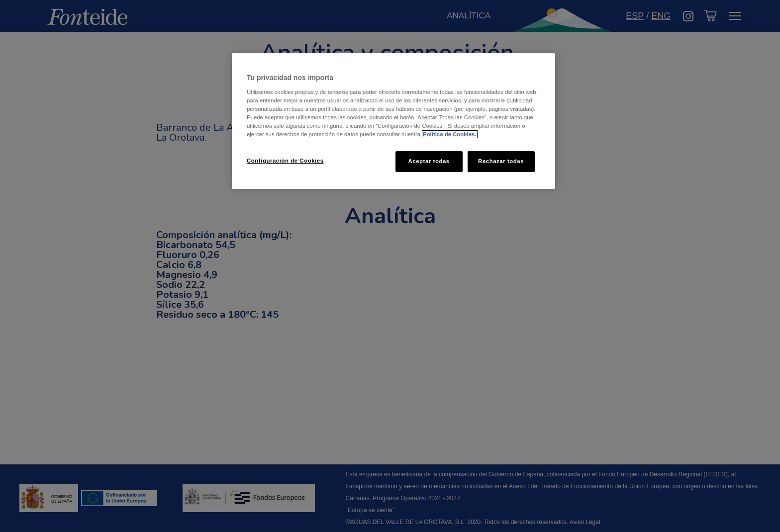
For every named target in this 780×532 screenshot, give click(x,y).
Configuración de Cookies (285, 161)
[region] (393, 121)
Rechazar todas (501, 161)
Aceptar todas (429, 161)
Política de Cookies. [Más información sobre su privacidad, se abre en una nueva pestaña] (449, 134)
